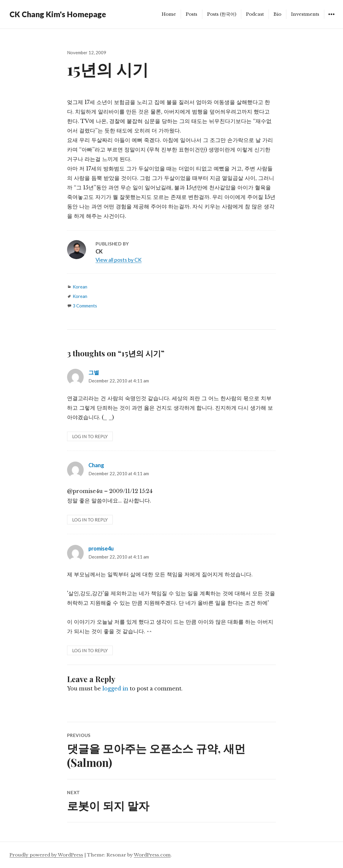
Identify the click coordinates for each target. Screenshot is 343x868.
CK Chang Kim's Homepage (58, 14)
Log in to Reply (90, 436)
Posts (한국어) (222, 14)
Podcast (255, 14)
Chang (96, 465)
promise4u (101, 548)
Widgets (331, 19)
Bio (277, 14)
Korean (80, 287)
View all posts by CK (119, 260)
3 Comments (85, 306)
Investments (305, 14)
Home (169, 14)
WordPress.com (152, 855)
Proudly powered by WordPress (46, 855)
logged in (115, 689)
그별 (94, 372)
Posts (192, 14)
